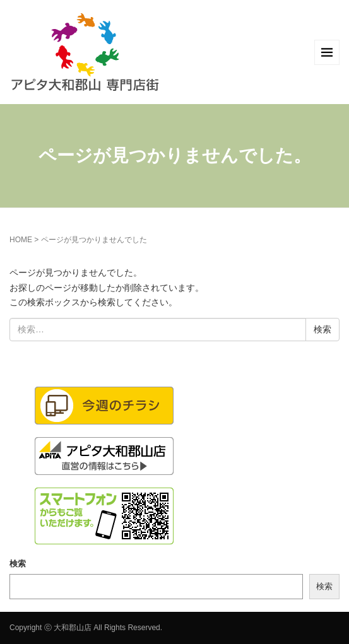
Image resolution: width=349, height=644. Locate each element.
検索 (18, 564)
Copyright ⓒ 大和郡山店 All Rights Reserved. (86, 628)
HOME (21, 240)
